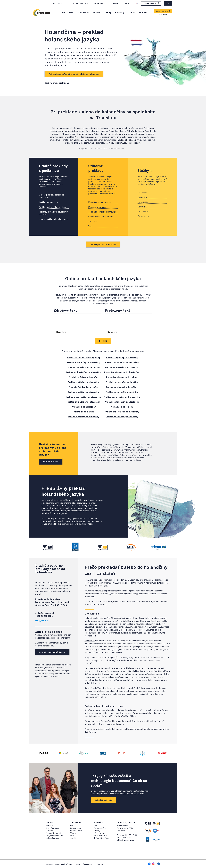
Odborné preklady (96, 168)
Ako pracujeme (76, 828)
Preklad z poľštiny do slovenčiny (84, 392)
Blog (95, 826)
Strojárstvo (93, 221)
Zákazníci (74, 833)
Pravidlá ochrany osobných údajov (59, 864)
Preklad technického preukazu (53, 207)
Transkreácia (143, 216)
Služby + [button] (97, 12)
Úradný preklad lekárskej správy (54, 219)
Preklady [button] (67, 12)
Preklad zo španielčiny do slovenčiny (84, 372)
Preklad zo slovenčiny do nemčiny (122, 417)
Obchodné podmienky (84, 864)
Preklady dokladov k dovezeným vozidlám (54, 213)
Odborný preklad (53, 838)
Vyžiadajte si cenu (103, 800)
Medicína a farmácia (97, 207)
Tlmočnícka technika (54, 833)
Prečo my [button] (121, 12)
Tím (71, 826)
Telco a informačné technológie (102, 212)
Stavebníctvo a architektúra (101, 217)
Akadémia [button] (144, 12)
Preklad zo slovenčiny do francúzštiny (122, 397)
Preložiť (103, 341)
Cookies (100, 864)
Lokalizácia (142, 197)
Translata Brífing (100, 828)
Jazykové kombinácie (55, 836)
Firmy (109, 12)
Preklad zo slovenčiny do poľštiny (122, 392)
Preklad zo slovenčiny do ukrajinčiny (122, 402)
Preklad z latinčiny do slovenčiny (84, 382)
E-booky (97, 831)
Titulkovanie (143, 212)
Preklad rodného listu (49, 202)
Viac (90, 226)
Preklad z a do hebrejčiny (84, 407)
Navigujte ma (43, 621)
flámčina (122, 627)
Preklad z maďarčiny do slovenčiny (84, 362)
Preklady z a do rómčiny (122, 407)
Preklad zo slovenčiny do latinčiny (122, 382)
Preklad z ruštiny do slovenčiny (84, 377)
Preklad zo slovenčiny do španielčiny (122, 372)
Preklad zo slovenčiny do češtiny (122, 387)
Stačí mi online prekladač (57, 83)
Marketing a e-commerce (100, 202)
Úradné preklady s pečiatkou (53, 168)
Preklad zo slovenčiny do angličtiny (84, 357)
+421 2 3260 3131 (124, 838)
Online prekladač (100, 836)
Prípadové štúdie (100, 833)
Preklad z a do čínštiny (84, 412)
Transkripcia (143, 202)
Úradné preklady (53, 828)
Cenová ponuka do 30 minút (103, 244)
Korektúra (142, 207)
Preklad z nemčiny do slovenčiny (84, 417)
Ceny (132, 12)
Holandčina (90, 641)
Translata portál (76, 831)
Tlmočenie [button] (83, 12)
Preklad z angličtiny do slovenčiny (122, 357)
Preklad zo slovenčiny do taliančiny (122, 367)
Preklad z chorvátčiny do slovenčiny (122, 412)
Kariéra (73, 836)
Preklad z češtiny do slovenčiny (84, 387)
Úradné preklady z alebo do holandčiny (52, 196)
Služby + (145, 171)
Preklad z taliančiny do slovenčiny (84, 367)
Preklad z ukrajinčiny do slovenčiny (84, 402)
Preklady (50, 826)
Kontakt (73, 838)
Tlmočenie (142, 192)
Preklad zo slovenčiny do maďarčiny (122, 362)
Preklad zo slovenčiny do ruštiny (122, 377)
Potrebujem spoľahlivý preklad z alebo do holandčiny (74, 74)
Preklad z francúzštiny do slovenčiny (84, 397)
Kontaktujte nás (51, 462)
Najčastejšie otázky (101, 838)
